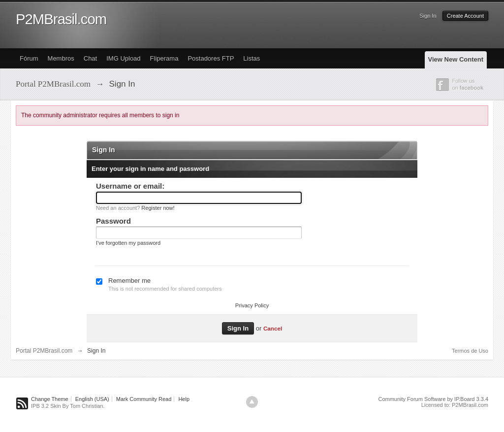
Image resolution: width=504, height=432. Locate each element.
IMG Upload (123, 58)
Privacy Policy (252, 305)
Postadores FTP (211, 58)
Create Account (465, 16)
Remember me (129, 281)
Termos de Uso (470, 351)
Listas (252, 58)
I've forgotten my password (128, 243)
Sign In (428, 16)
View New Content (456, 59)
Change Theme (50, 399)
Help (184, 399)
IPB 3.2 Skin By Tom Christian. (68, 406)
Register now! (158, 208)
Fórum (29, 58)
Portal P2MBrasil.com (44, 351)
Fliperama (164, 58)
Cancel (273, 328)
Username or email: (130, 186)
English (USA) (92, 399)
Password (113, 221)
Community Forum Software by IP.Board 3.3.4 (433, 399)
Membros (61, 58)
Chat (90, 58)
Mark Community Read (144, 399)
